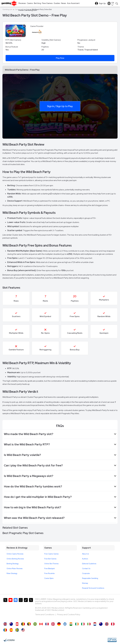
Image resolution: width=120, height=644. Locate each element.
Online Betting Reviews (15, 559)
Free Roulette (49, 573)
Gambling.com (7, 9)
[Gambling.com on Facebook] (16, 609)
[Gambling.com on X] (5, 609)
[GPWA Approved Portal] (112, 640)
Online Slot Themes (51, 564)
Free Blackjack (50, 569)
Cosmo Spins (49, 578)
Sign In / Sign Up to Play (60, 106)
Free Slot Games (50, 559)
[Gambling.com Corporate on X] (31, 609)
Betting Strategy (13, 564)
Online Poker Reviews (15, 569)
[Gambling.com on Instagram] (21, 609)
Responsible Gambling (90, 578)
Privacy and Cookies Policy (69, 614)
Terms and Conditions (45, 614)
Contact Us (86, 569)
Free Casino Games (51, 554)
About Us (85, 554)
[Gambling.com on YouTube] (10, 609)
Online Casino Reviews (15, 554)
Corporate (86, 573)
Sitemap (85, 583)
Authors (85, 559)
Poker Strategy (12, 573)
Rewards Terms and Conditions (93, 588)
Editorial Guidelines (89, 564)
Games (17, 9)
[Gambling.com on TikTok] (26, 609)
